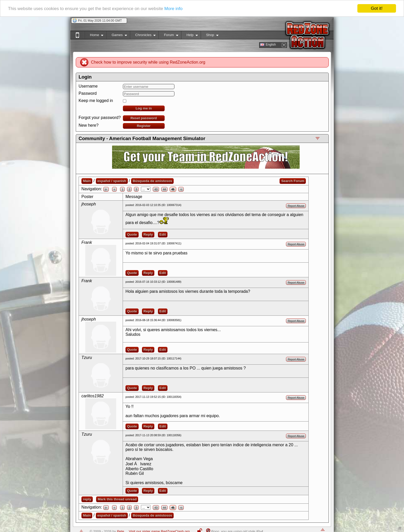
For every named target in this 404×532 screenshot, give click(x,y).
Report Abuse (296, 206)
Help (190, 36)
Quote (132, 234)
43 (156, 189)
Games (117, 36)
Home (94, 36)
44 (164, 189)
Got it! (377, 8)
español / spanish (112, 181)
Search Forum (293, 181)
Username (88, 86)
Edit (163, 234)
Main (87, 181)
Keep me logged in (96, 101)
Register (144, 126)
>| (181, 189)
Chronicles (143, 36)
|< (106, 189)
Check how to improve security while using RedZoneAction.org (148, 62)
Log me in (144, 108)
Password (88, 93)
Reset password (144, 118)
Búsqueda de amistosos (152, 181)
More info (174, 9)
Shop (210, 36)
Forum (168, 36)
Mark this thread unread (117, 499)
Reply (148, 234)
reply (87, 499)
